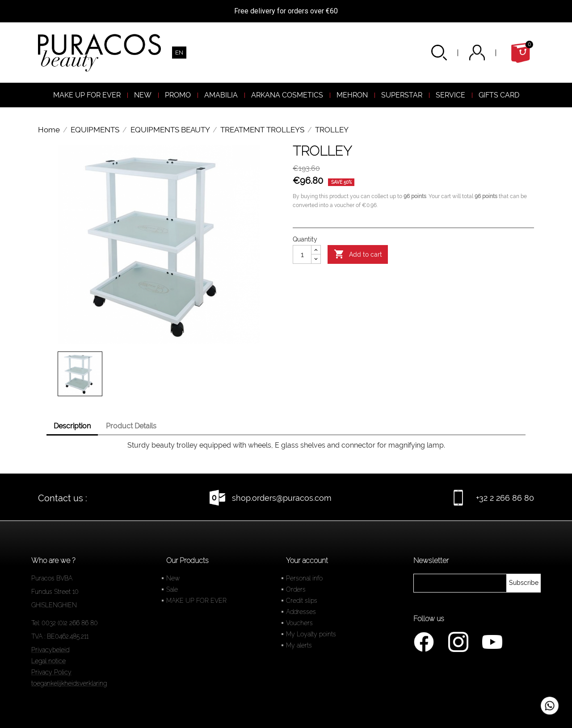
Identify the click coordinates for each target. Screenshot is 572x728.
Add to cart (358, 254)
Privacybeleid (50, 650)
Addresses (301, 612)
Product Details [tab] (131, 426)
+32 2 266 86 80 (505, 498)
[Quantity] (302, 254)
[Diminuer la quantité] (316, 259)
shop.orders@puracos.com (282, 498)
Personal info (304, 578)
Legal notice (48, 661)
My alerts (299, 645)
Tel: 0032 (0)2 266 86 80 (65, 623)
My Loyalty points (311, 634)
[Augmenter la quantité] (316, 250)
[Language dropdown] (179, 53)
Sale (172, 589)
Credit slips (302, 601)
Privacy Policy (51, 672)
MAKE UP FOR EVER (196, 601)
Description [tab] (72, 426)
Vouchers (299, 623)
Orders (296, 589)
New (173, 578)
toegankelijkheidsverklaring (69, 683)
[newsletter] (524, 583)
